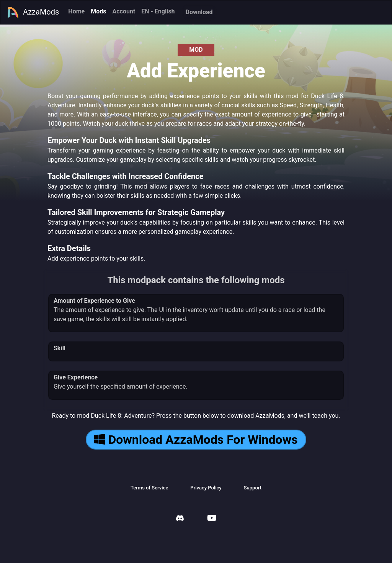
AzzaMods (33, 12)
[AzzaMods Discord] (180, 519)
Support (253, 488)
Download (199, 12)
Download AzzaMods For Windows (196, 440)
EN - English (158, 11)
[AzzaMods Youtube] (212, 519)
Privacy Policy (206, 488)
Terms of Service (149, 488)
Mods (98, 11)
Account (124, 11)
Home (76, 11)
